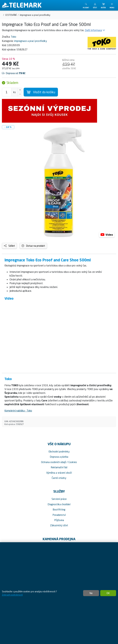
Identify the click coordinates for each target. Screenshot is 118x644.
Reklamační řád (59, 467)
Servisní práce (59, 499)
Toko (13, 37)
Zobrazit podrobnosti (12, 595)
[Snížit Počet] (20, 94)
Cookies (73, 462)
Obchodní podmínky (59, 452)
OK (108, 593)
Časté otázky (59, 478)
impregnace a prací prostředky (31, 41)
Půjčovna (59, 520)
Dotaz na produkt (33, 246)
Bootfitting (59, 510)
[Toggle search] (86, 5)
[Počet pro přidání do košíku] (7, 92)
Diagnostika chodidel (59, 504)
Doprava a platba (59, 457)
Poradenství (59, 515)
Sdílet (9, 246)
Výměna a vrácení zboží (59, 473)
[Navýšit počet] (20, 90)
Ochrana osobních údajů (54, 462)
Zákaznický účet (59, 525)
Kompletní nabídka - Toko (18, 411)
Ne (91, 593)
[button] (95, 5)
